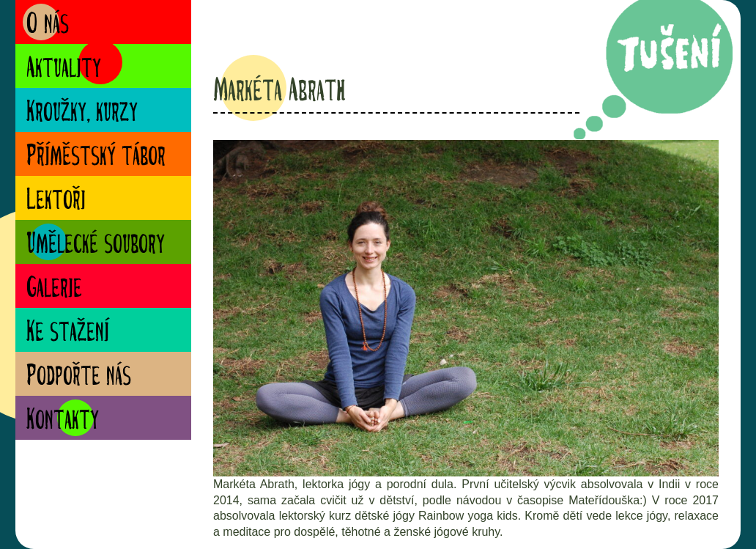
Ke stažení (68, 333)
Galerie (54, 289)
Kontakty (63, 421)
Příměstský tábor (96, 157)
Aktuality (64, 69)
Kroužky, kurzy (82, 113)
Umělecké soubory (96, 245)
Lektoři (56, 201)
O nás (48, 25)
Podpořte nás (79, 377)
